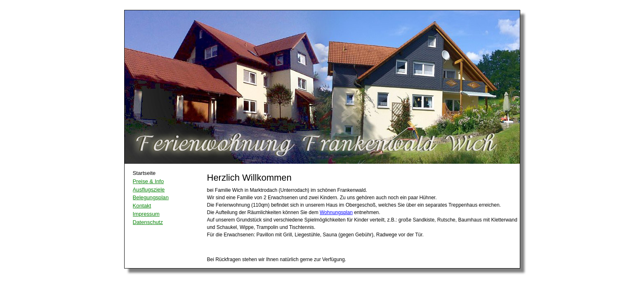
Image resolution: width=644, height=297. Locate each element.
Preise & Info (149, 181)
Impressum (146, 214)
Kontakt (142, 206)
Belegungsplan (151, 197)
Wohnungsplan (336, 212)
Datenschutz (148, 222)
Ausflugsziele (149, 190)
